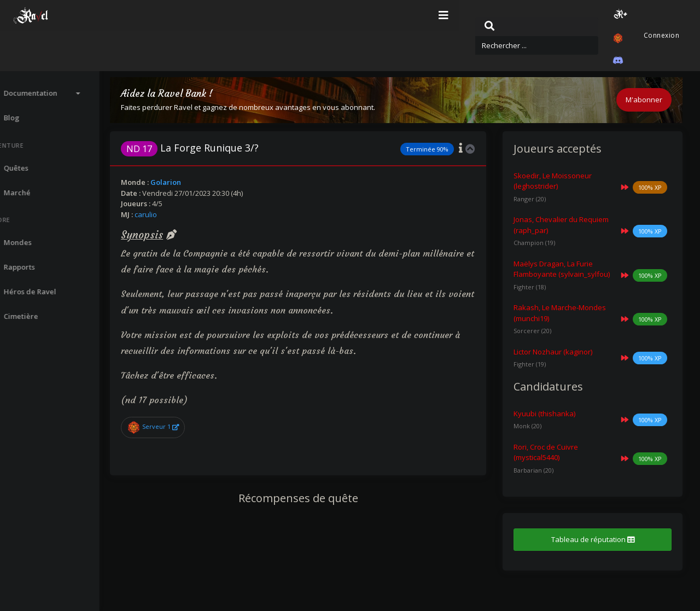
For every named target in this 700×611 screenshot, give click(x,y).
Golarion (205, 182)
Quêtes (341, 56)
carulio (185, 214)
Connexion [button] (660, 16)
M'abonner (644, 100)
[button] (573, 16)
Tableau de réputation (599, 550)
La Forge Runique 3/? (229, 148)
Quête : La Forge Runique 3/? (417, 56)
